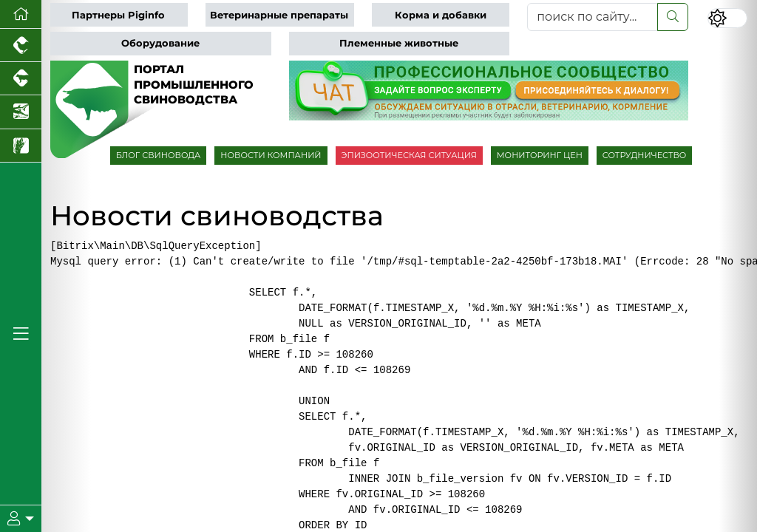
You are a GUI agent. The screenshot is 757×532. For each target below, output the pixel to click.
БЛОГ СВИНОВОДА (159, 155)
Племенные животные (399, 43)
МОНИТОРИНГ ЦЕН (540, 155)
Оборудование (160, 43)
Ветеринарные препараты (279, 15)
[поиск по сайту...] (593, 17)
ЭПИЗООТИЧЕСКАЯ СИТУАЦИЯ (409, 155)
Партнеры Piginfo (118, 15)
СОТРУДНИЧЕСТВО (645, 155)
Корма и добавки (441, 15)
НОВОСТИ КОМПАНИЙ (271, 155)
